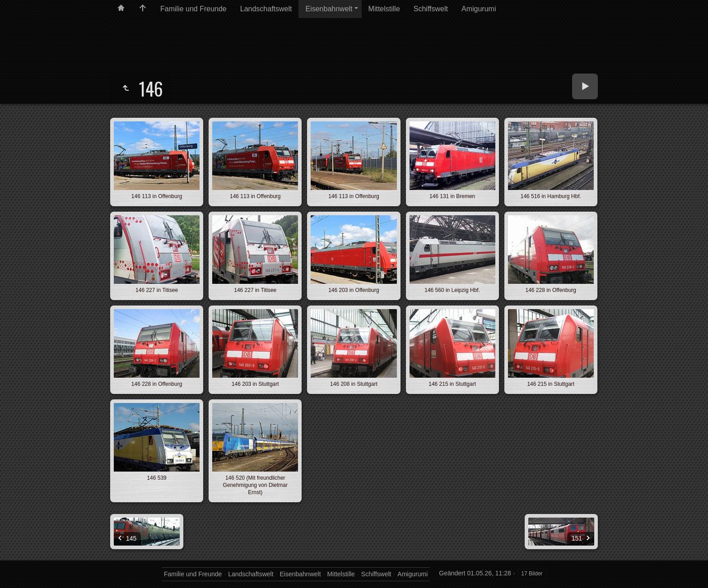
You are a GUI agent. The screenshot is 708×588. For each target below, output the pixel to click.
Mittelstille (384, 9)
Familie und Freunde (193, 9)
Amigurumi (479, 9)
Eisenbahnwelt (329, 9)
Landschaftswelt (266, 9)
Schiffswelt (431, 9)
